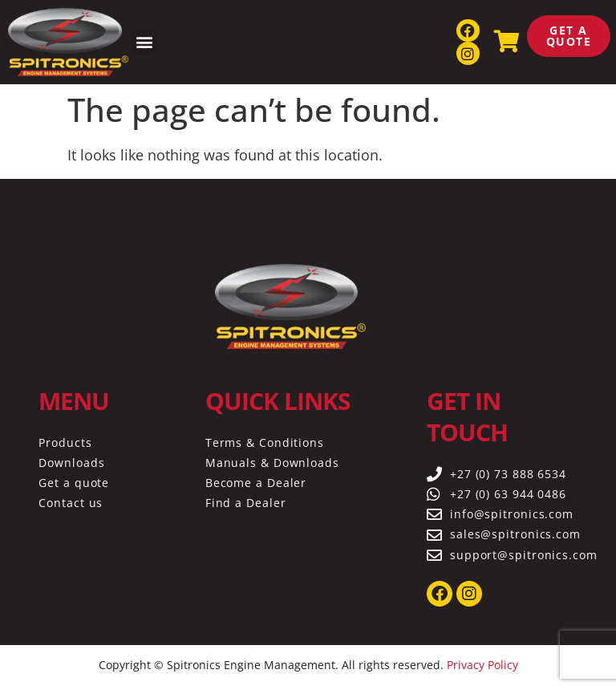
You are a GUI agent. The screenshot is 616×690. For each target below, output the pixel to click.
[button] (145, 42)
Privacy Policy (482, 665)
